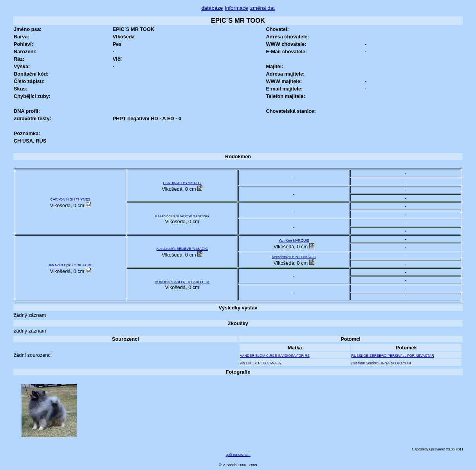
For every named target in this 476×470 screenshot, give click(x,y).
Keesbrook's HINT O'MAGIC (294, 257)
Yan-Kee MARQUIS (294, 240)
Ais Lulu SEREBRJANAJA (261, 363)
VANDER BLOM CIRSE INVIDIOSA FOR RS (275, 356)
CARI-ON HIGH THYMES (70, 199)
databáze (212, 8)
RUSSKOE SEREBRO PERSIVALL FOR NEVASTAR (393, 356)
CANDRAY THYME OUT (182, 183)
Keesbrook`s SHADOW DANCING (182, 216)
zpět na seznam (238, 455)
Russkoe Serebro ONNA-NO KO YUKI (381, 363)
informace (237, 8)
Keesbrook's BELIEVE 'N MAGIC (182, 249)
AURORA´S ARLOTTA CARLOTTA (182, 282)
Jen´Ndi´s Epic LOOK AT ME (70, 265)
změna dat (262, 8)
